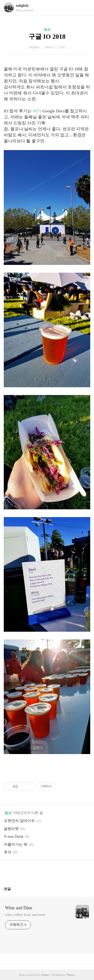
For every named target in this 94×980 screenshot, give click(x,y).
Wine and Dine (19, 908)
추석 (8, 852)
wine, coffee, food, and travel (25, 915)
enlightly (22, 6)
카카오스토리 (47, 871)
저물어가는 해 (16, 844)
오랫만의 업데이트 (19, 821)
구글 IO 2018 (47, 37)
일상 (47, 29)
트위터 (59, 871)
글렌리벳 (11, 829)
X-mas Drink (14, 836)
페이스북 (35, 871)
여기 (37, 111)
